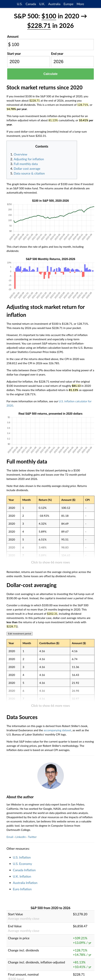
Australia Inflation (25, 883)
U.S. (20, 4)
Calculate (50, 74)
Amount (13, 36)
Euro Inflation (22, 889)
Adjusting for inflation (29, 159)
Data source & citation (29, 173)
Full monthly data (26, 164)
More (80, 4)
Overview (21, 154)
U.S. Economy (22, 864)
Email (10, 837)
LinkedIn (21, 837)
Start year (14, 54)
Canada (31, 4)
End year (57, 54)
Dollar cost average (27, 169)
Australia (54, 4)
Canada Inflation (24, 870)
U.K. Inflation (22, 876)
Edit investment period (20, 634)
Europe (69, 4)
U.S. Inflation (22, 857)
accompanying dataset (57, 730)
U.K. (42, 4)
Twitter (32, 837)
